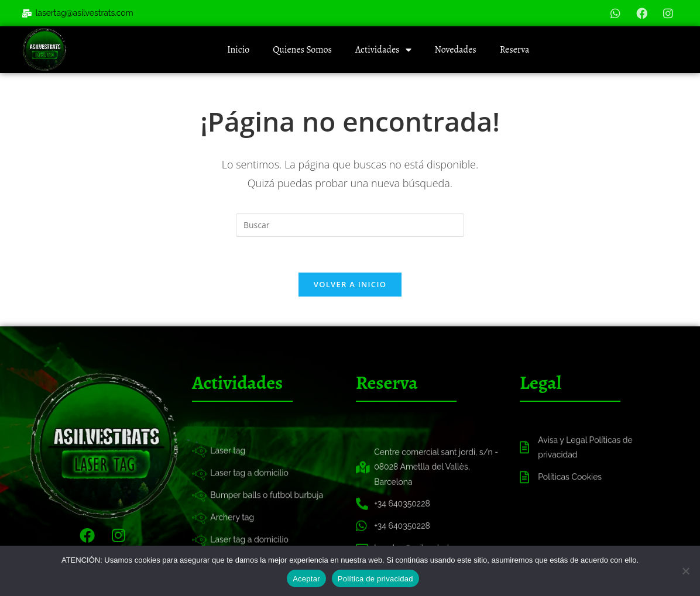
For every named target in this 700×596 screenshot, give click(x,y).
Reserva (515, 50)
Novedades (456, 50)
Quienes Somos (302, 50)
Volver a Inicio (350, 284)
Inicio (238, 50)
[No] (685, 571)
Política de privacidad (375, 579)
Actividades (383, 50)
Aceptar (306, 579)
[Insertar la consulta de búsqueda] (350, 225)
